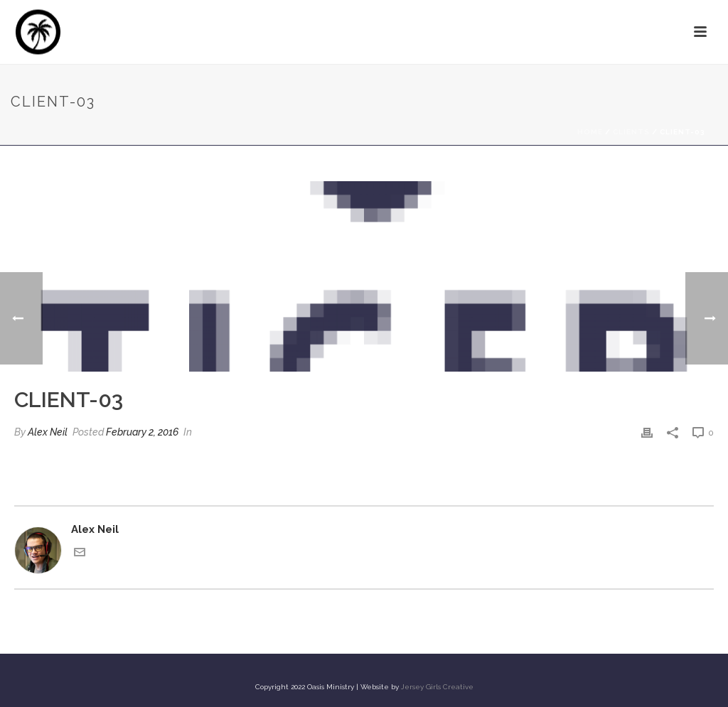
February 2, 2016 (142, 432)
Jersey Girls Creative (437, 687)
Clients (631, 132)
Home (590, 132)
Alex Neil (48, 432)
